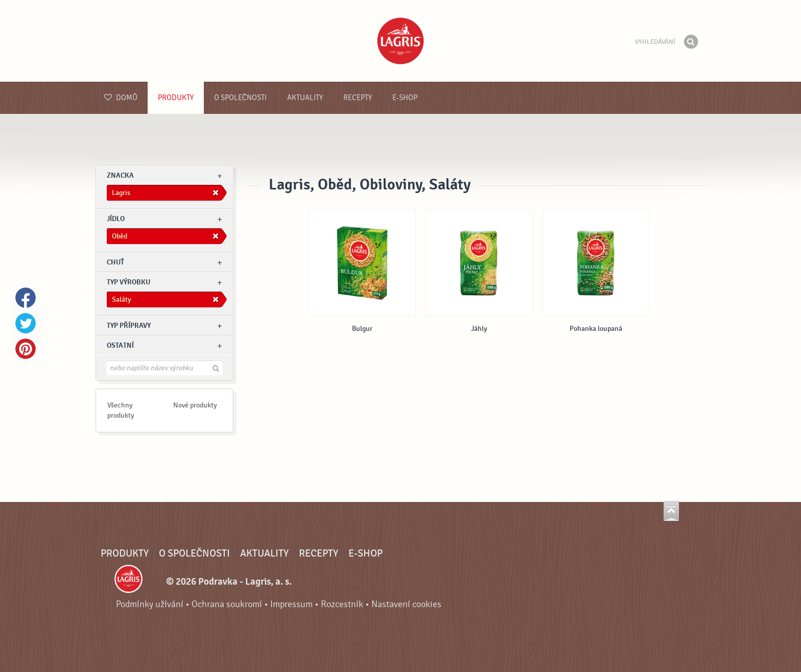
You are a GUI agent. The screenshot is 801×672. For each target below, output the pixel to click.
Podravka (400, 41)
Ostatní (120, 345)
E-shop (405, 98)
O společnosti (240, 98)
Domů (121, 98)
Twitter (26, 323)
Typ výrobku (128, 282)
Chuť (115, 262)
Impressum (291, 604)
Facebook (26, 298)
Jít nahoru (671, 511)
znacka (120, 175)
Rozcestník (342, 604)
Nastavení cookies (406, 604)
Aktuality (305, 98)
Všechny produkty (121, 410)
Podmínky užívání (150, 604)
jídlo (116, 219)
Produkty (176, 98)
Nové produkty (195, 405)
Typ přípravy (129, 326)
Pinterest (26, 349)
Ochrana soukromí (227, 604)
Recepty (358, 98)
